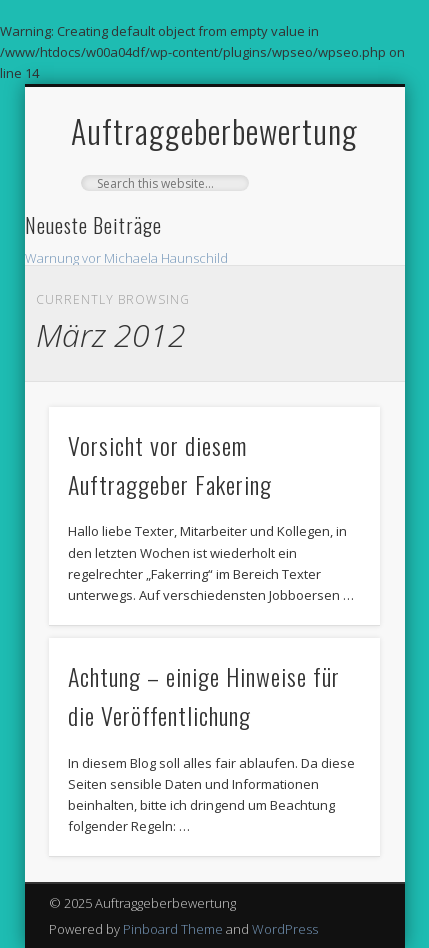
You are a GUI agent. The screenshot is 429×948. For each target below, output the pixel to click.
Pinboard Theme (173, 929)
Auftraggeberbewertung (214, 130)
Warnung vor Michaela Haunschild (126, 258)
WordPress (285, 929)
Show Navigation (331, 263)
